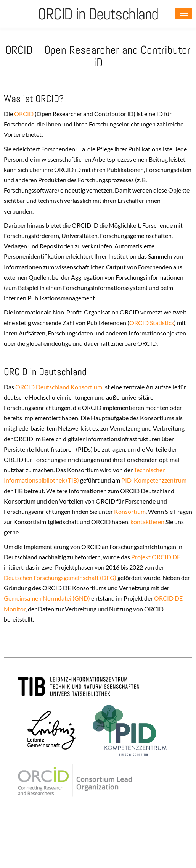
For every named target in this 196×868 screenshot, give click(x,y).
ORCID (23, 114)
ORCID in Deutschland (98, 14)
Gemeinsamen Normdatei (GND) (47, 598)
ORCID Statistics (152, 323)
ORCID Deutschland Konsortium (59, 387)
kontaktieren (147, 522)
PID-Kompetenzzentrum (154, 480)
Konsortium (130, 511)
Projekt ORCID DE (156, 557)
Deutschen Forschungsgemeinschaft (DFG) (60, 577)
